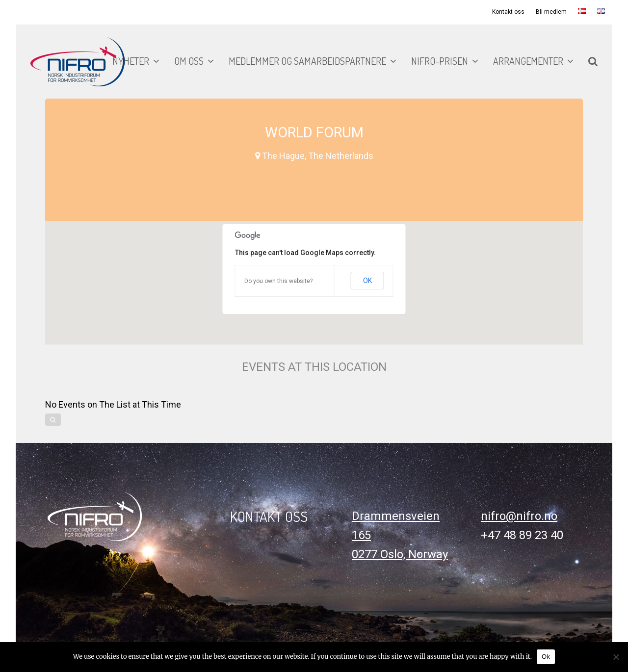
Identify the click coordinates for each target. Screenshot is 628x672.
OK (367, 281)
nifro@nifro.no (519, 516)
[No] (616, 657)
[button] (593, 62)
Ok (546, 657)
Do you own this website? (278, 281)
